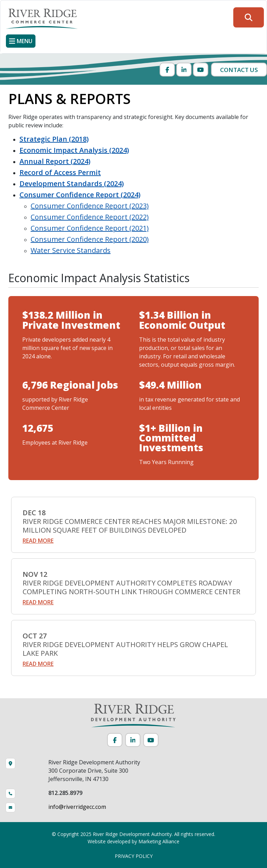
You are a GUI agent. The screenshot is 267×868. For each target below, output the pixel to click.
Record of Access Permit (60, 172)
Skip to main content (0, 6)
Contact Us (239, 70)
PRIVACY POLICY (134, 856)
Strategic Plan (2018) (54, 139)
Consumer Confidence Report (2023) (90, 206)
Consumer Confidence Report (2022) (90, 217)
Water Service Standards (71, 250)
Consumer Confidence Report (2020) (90, 239)
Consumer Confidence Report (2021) (90, 228)
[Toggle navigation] (21, 41)
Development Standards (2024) (72, 184)
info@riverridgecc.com (77, 807)
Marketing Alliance (159, 841)
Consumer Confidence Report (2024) (80, 195)
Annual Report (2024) (55, 161)
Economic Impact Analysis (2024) (74, 150)
